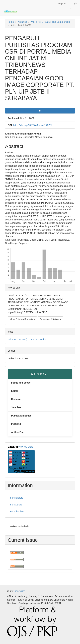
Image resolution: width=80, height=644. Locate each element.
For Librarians (17, 512)
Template (16, 407)
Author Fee (17, 432)
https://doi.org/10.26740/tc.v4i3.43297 (33, 125)
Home (11, 22)
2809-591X (19, 591)
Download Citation (50, 319)
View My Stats (26, 447)
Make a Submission (20, 526)
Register (62, 4)
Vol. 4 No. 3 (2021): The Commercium (51, 22)
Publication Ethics (21, 416)
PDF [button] (40, 111)
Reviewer (16, 399)
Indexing (16, 424)
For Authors (16, 505)
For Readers (17, 498)
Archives (22, 22)
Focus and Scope (21, 383)
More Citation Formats (22, 319)
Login (74, 4)
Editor (15, 391)
